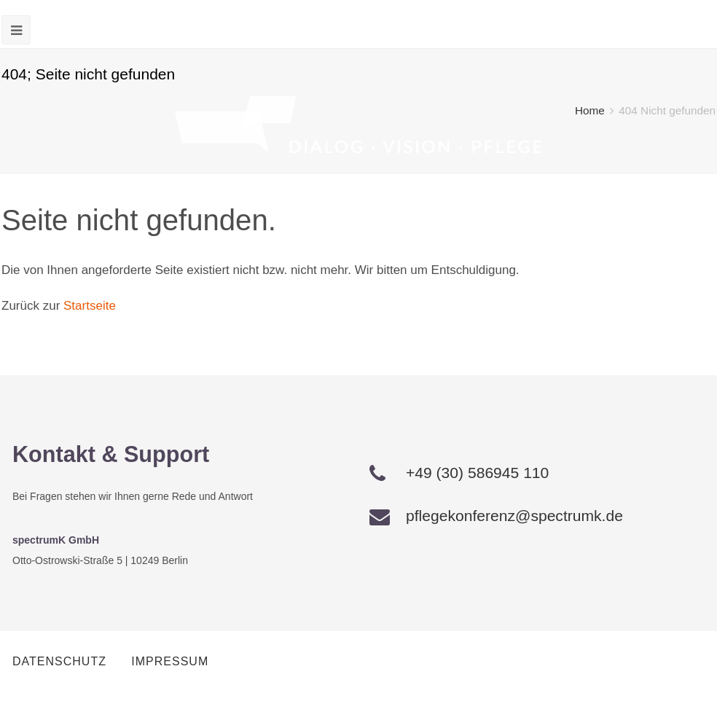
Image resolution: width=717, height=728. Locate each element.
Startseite (90, 306)
